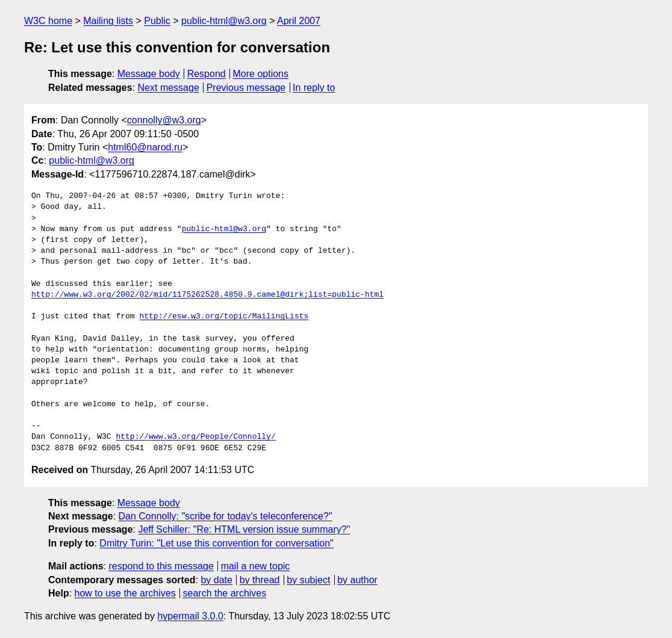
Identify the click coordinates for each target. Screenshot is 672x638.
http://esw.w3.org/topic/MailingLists (224, 317)
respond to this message (161, 566)
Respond (207, 74)
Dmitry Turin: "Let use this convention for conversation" (216, 543)
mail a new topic (256, 566)
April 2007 (299, 21)
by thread (260, 580)
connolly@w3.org (164, 120)
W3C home (48, 21)
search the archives (225, 593)
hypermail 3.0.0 (190, 616)
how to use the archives (125, 593)
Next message (169, 88)
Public (157, 21)
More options (261, 74)
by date (216, 580)
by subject (308, 580)
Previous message (246, 88)
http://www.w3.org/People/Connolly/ (195, 437)
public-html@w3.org (224, 21)
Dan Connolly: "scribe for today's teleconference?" (226, 516)
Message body (149, 74)
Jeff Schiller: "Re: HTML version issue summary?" (244, 529)
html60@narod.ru (145, 147)
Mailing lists (108, 21)
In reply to (314, 88)
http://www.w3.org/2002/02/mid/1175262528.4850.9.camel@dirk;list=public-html (207, 295)
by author (357, 580)
